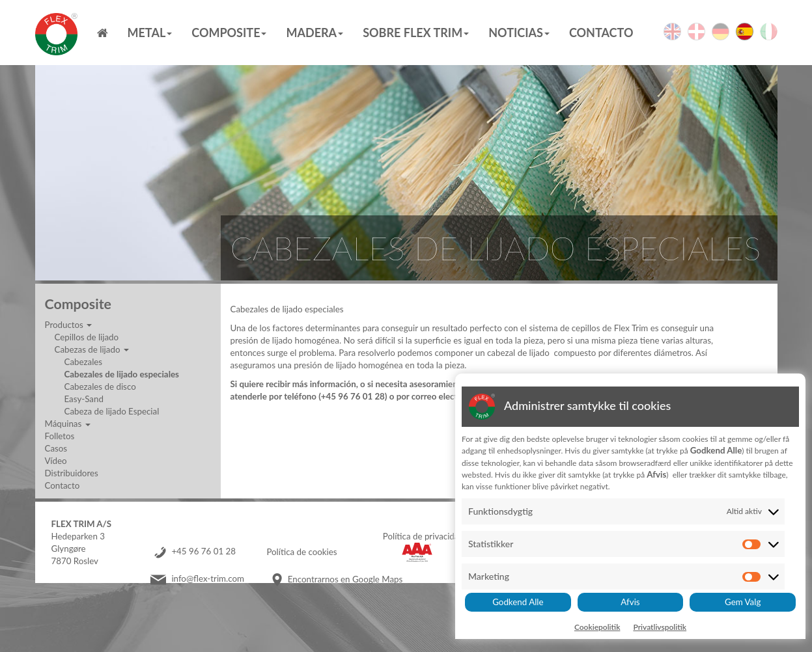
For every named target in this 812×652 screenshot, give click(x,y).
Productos (69, 325)
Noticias (519, 33)
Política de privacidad (423, 536)
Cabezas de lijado (92, 349)
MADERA (315, 33)
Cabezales (84, 362)
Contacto (601, 33)
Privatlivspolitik (660, 627)
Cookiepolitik (597, 627)
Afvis (630, 602)
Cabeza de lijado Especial (112, 411)
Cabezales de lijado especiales (122, 374)
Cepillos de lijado (87, 337)
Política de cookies (301, 552)
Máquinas (68, 424)
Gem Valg (743, 602)
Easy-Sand (84, 399)
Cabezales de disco (100, 387)
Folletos (60, 436)
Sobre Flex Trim (416, 33)
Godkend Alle (518, 602)
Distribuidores (72, 473)
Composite (229, 33)
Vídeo (56, 461)
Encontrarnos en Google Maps (345, 579)
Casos (56, 448)
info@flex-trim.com (208, 579)
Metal (150, 33)
